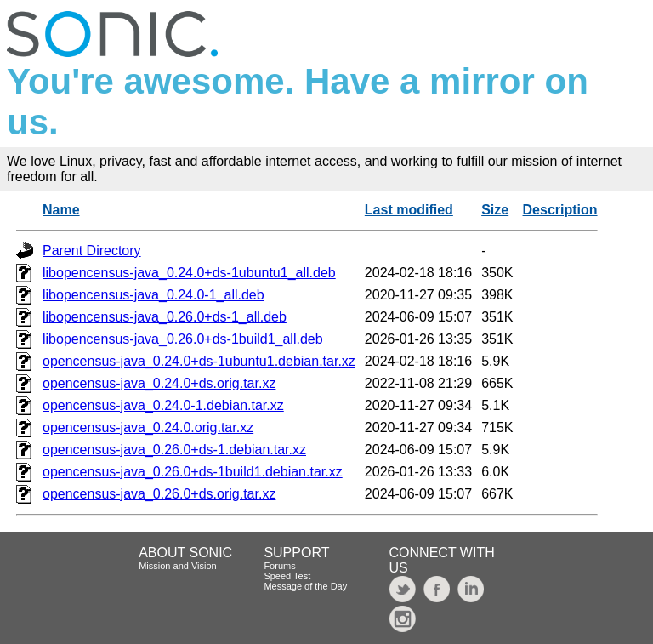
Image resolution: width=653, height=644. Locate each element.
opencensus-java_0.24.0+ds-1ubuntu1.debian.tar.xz (199, 361)
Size (495, 210)
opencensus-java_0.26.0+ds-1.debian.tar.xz (174, 450)
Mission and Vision (178, 566)
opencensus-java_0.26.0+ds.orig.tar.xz (159, 494)
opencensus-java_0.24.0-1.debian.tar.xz (163, 405)
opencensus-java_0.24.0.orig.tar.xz (148, 427)
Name (61, 210)
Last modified (409, 210)
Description (560, 210)
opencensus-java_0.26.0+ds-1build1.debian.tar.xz (193, 472)
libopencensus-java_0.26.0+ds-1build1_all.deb (183, 339)
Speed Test (287, 576)
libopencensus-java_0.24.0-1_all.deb (153, 295)
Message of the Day (305, 586)
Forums (279, 566)
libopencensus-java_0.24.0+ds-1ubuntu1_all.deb (189, 273)
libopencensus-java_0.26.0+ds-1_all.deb (165, 317)
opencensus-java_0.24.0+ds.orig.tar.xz (159, 383)
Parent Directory (92, 251)
